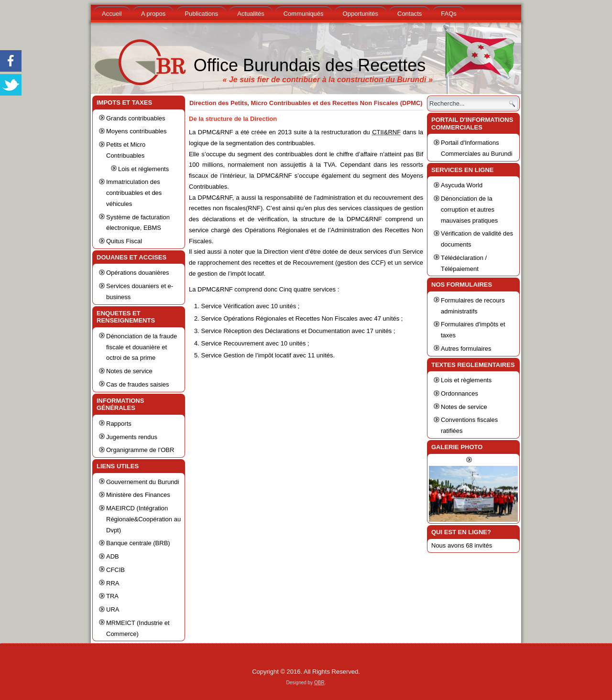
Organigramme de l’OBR (140, 450)
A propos (153, 14)
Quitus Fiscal (124, 241)
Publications (201, 14)
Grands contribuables (136, 118)
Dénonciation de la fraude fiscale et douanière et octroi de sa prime (142, 347)
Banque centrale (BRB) (138, 543)
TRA (112, 596)
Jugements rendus (132, 437)
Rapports (119, 424)
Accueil (112, 14)
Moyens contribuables (136, 131)
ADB (113, 556)
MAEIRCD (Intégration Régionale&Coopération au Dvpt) (143, 519)
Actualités (251, 14)
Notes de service (129, 371)
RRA (113, 583)
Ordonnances (459, 393)
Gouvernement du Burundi (142, 482)
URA (113, 609)
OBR (319, 683)
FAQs (449, 14)
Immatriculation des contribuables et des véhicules (134, 193)
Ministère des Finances (138, 495)
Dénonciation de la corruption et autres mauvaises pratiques (469, 210)
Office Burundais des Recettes (310, 65)
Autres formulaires (466, 349)
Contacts (410, 14)
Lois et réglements (143, 169)
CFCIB (115, 570)
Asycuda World (462, 185)
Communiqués (304, 14)
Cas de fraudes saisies (138, 384)
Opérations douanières (138, 273)
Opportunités (361, 14)
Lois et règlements (466, 380)
